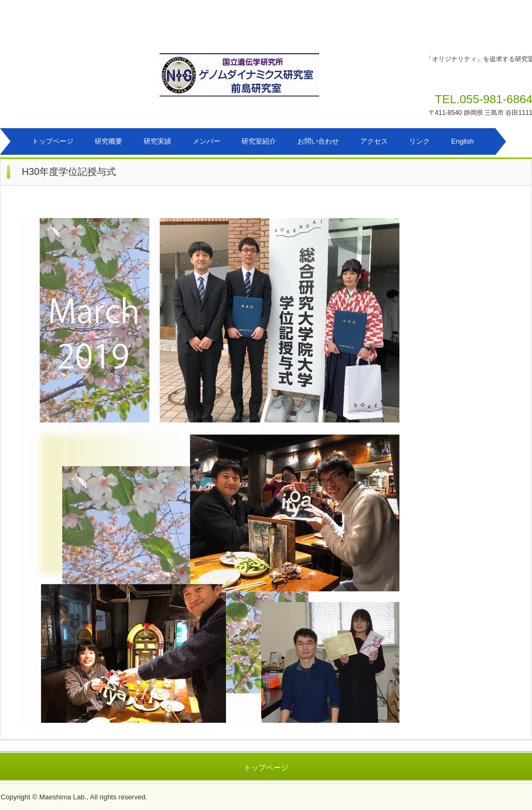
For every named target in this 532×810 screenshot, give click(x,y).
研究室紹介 (259, 141)
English (463, 141)
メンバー (206, 141)
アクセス (374, 141)
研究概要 (109, 141)
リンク (419, 141)
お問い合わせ (318, 141)
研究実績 (157, 141)
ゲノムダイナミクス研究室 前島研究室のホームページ (271, 81)
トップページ (53, 141)
